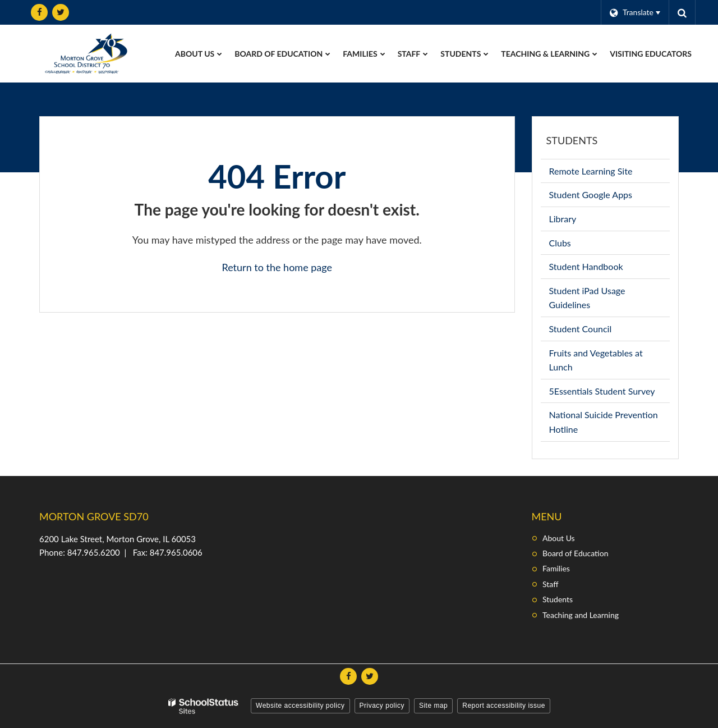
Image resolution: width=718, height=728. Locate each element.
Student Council (597, 331)
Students (572, 140)
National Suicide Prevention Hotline (604, 425)
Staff (550, 584)
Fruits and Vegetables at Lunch (596, 363)
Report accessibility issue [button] (504, 706)
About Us (559, 538)
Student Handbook (603, 269)
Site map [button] (433, 706)
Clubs (577, 245)
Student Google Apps (607, 197)
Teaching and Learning (581, 615)
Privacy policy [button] (382, 706)
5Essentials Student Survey (610, 393)
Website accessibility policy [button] (300, 706)
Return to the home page (277, 267)
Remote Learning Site (607, 173)
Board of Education (575, 553)
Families (556, 568)
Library (579, 221)
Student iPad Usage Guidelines (587, 301)
